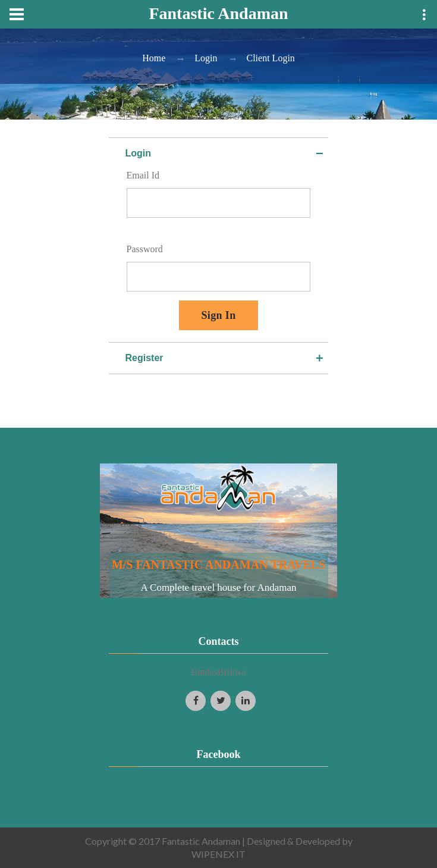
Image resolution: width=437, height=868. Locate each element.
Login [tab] (226, 154)
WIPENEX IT (218, 854)
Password (145, 249)
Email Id (143, 175)
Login (206, 58)
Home (154, 58)
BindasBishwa (218, 672)
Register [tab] (226, 358)
